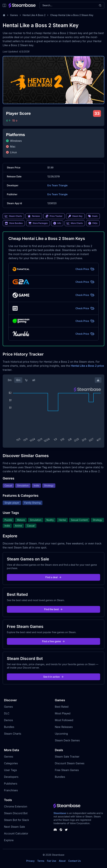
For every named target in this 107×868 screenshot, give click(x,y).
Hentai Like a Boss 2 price (87, 366)
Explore (9, 840)
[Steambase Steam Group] (61, 830)
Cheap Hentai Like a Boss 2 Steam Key (72, 15)
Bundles (9, 727)
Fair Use (52, 861)
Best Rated (62, 707)
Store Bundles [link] (14, 223)
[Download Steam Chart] (98, 380)
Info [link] (57, 223)
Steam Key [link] (75, 216)
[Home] (4, 15)
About (62, 861)
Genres (9, 757)
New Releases (64, 727)
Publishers (11, 784)
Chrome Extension (16, 806)
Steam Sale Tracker (67, 757)
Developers (11, 777)
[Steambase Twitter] (66, 830)
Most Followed (64, 720)
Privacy (30, 861)
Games (14, 15)
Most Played (63, 713)
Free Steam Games (67, 770)
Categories (11, 763)
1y (26, 380)
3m (10, 380)
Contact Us (74, 861)
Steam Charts (13, 734)
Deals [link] (93, 216)
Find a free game (53, 641)
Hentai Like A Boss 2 (34, 15)
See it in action (53, 677)
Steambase (60, 813)
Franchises (11, 790)
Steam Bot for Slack (17, 820)
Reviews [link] (34, 216)
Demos (8, 720)
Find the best (54, 609)
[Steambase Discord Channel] (55, 830)
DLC (7, 713)
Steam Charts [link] (13, 216)
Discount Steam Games (70, 763)
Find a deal (54, 577)
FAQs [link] (93, 223)
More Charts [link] (75, 223)
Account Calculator (16, 833)
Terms (41, 861)
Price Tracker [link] (54, 216)
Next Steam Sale (15, 827)
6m (18, 380)
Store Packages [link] (38, 223)
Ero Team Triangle (58, 185)
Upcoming (61, 734)
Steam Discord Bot (16, 813)
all (34, 380)
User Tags (10, 770)
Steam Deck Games (67, 740)
